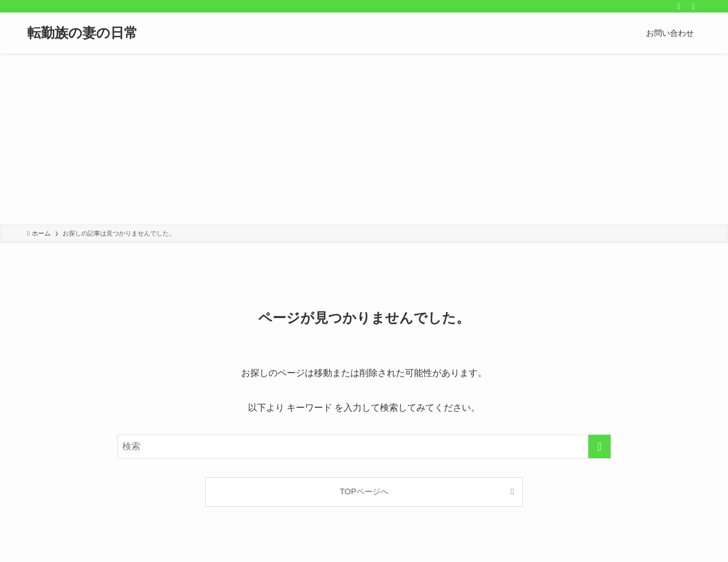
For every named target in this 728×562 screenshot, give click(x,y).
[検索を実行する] (599, 447)
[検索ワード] (364, 447)
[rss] (679, 6)
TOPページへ (364, 491)
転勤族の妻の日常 (82, 33)
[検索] (693, 6)
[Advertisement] (364, 139)
